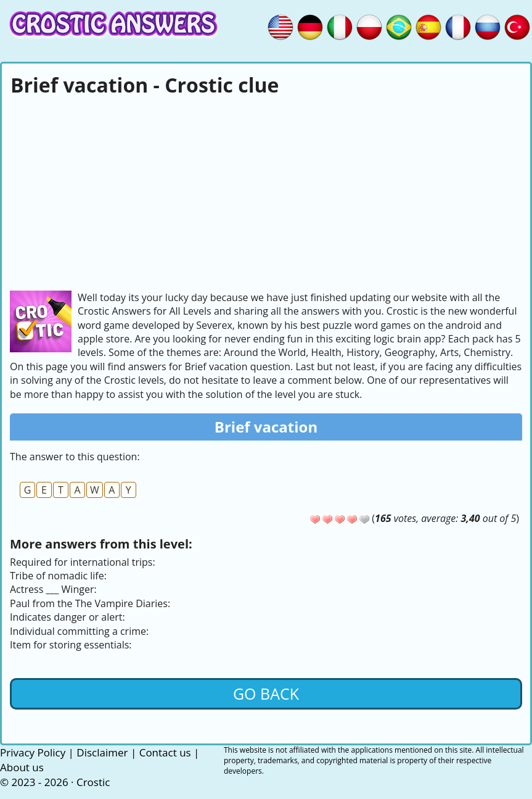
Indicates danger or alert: (68, 617)
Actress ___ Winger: (53, 589)
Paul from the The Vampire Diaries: (90, 603)
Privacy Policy (33, 752)
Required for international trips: (83, 562)
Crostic (93, 782)
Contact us (165, 752)
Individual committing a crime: (79, 631)
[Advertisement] (266, 192)
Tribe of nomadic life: (58, 576)
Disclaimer (102, 752)
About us (22, 767)
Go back (266, 693)
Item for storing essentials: (71, 645)
